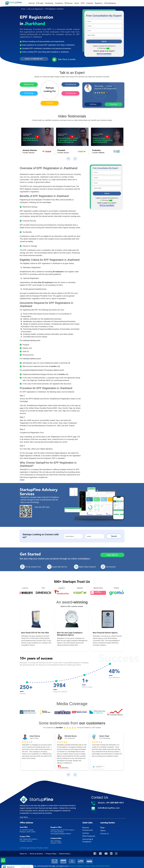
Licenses (50, 103)
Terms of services (36, 854)
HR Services (69, 3)
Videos (103, 831)
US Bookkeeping (110, 3)
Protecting (29, 93)
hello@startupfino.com (109, 808)
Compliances (71, 84)
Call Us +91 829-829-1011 (34, 59)
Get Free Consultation (104, 54)
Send (114, 536)
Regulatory (99, 3)
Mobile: (111, 803)
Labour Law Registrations (35, 9)
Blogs (102, 828)
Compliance (59, 3)
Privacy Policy (51, 854)
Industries (90, 3)
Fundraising (49, 3)
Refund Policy (64, 854)
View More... (24, 817)
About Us (23, 854)
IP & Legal (40, 3)
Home (23, 9)
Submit (104, 41)
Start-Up (32, 3)
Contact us (104, 834)
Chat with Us (112, 555)
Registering (29, 84)
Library (77, 3)
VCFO (83, 3)
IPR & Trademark (89, 836)
